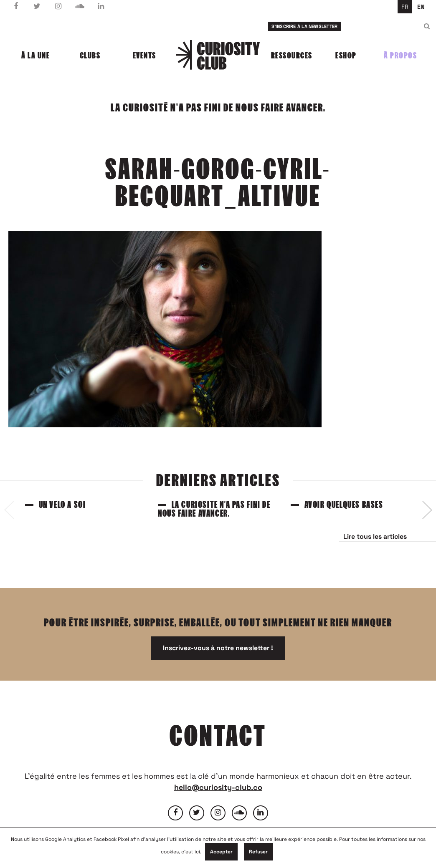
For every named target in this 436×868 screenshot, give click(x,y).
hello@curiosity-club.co (218, 787)
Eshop (346, 56)
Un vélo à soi (62, 505)
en (421, 7)
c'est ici (191, 852)
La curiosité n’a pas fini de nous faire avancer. (214, 509)
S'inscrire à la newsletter (305, 26)
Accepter (221, 852)
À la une (35, 56)
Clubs (90, 56)
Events (144, 56)
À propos (400, 56)
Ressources (292, 56)
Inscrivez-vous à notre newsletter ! (218, 648)
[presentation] (9, 510)
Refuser (258, 852)
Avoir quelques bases (344, 505)
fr (405, 7)
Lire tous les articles (375, 536)
